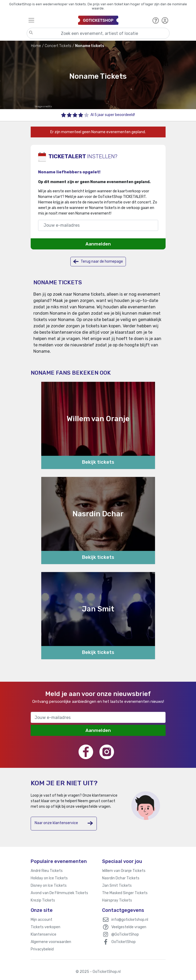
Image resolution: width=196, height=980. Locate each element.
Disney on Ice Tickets (49, 886)
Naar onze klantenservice (64, 823)
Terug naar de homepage (98, 261)
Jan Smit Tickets (117, 886)
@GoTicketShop (125, 934)
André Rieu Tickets (47, 871)
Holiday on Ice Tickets (49, 878)
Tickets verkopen (45, 927)
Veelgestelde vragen (129, 927)
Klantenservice (44, 934)
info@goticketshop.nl (130, 920)
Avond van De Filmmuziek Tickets (59, 893)
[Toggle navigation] (51, 20)
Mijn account (42, 920)
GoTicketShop (124, 942)
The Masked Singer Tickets (125, 893)
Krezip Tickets (43, 900)
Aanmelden (98, 244)
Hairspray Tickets (117, 900)
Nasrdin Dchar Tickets (121, 878)
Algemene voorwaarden (51, 942)
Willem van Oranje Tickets (124, 871)
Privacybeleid (42, 949)
